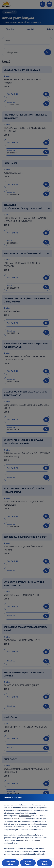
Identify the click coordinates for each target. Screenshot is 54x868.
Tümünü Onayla (45, 863)
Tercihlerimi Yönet (10, 863)
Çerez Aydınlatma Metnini (30, 840)
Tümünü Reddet (28, 863)
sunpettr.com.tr (10, 805)
